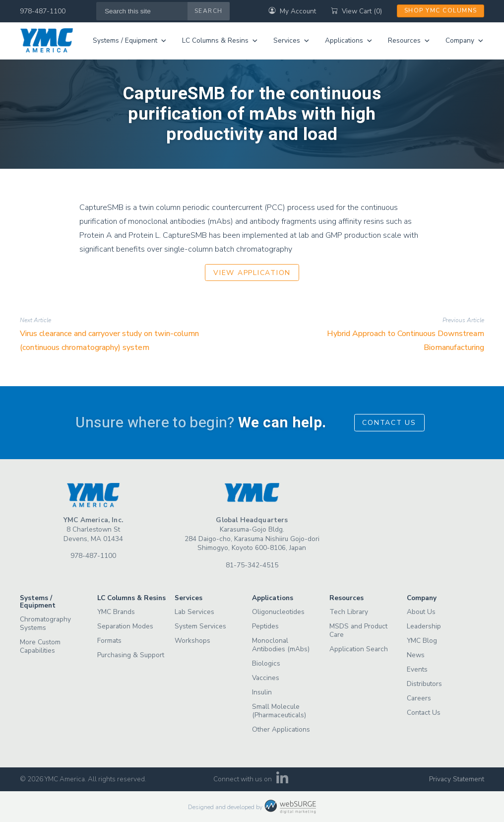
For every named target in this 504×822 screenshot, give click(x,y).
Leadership (424, 626)
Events (417, 669)
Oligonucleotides (278, 612)
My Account (292, 11)
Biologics (266, 663)
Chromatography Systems (45, 623)
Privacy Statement (457, 779)
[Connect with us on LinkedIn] (283, 781)
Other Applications (281, 729)
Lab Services (194, 612)
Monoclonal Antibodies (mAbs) (281, 645)
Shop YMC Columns (441, 10)
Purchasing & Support (131, 655)
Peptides (265, 626)
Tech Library (349, 612)
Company (465, 41)
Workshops (192, 641)
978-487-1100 (43, 11)
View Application (252, 273)
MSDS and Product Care (358, 630)
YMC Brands (116, 612)
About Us (421, 612)
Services (292, 41)
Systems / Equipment (130, 41)
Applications (349, 41)
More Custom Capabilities (40, 646)
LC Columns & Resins (220, 41)
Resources (409, 41)
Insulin (262, 692)
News (416, 655)
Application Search (359, 649)
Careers (419, 698)
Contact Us (389, 423)
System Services (200, 626)
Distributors (424, 684)
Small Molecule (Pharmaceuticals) (279, 711)
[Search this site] (142, 11)
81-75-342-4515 (252, 565)
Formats (109, 641)
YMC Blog (422, 641)
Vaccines (266, 678)
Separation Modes (125, 626)
